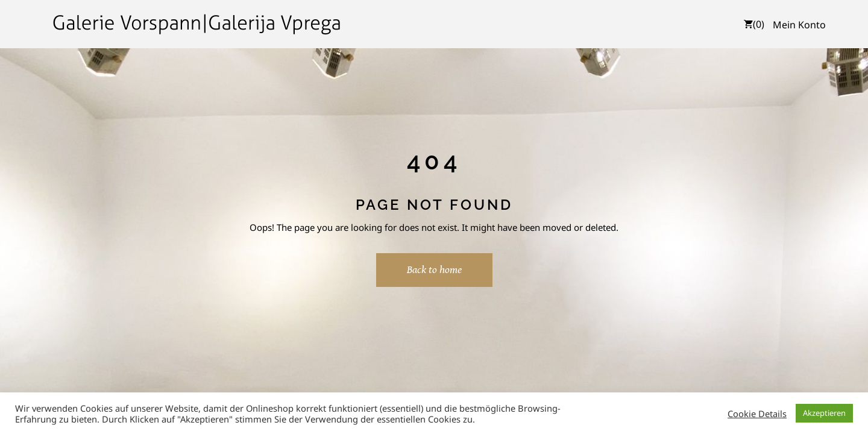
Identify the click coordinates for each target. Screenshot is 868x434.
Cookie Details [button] (757, 414)
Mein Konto (799, 25)
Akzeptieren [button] (824, 413)
